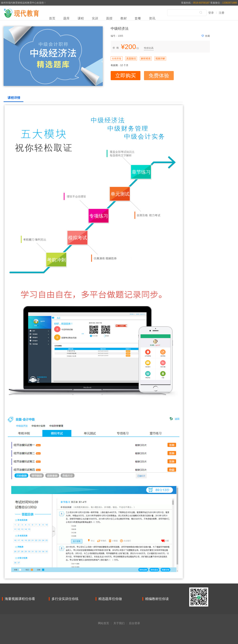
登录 (211, 13)
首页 (52, 18)
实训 (95, 18)
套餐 (138, 18)
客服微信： (224, 3)
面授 (109, 18)
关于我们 (119, 623)
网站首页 (104, 623)
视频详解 (160, 59)
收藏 (206, 36)
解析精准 (146, 59)
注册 (222, 13)
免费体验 (159, 76)
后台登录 (134, 623)
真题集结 (131, 59)
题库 (66, 18)
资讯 (152, 18)
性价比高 (149, 48)
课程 (81, 18)
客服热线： (196, 3)
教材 (124, 18)
